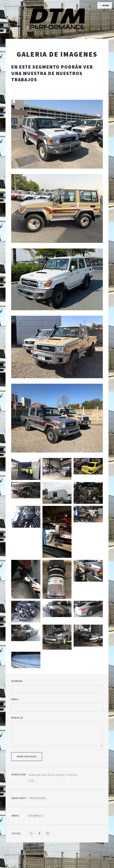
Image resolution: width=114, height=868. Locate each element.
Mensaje (17, 718)
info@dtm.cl (36, 816)
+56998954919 (37, 798)
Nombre (17, 681)
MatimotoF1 (79, 855)
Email (15, 699)
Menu (106, 5)
